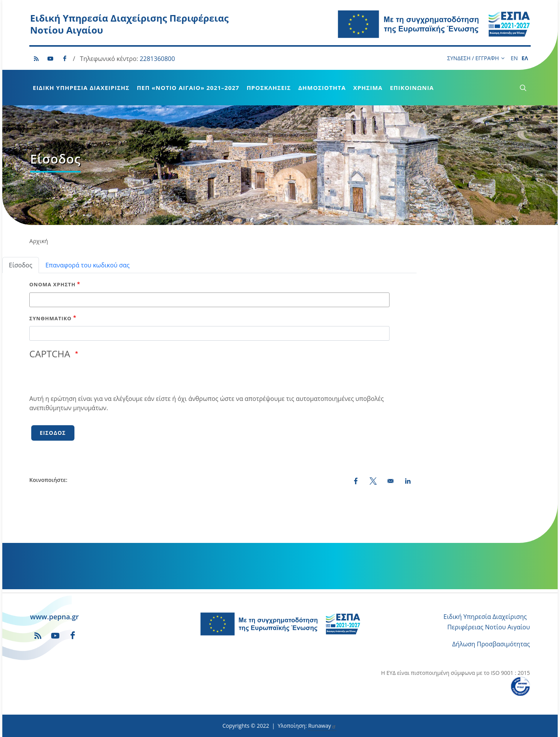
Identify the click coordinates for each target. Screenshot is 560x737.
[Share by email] (390, 481)
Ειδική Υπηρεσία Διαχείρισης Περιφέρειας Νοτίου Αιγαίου (129, 24)
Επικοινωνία (412, 88)
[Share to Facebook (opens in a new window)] (356, 481)
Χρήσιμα (368, 88)
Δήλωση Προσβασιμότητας (491, 644)
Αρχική (39, 241)
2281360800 (157, 59)
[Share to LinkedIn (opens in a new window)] (408, 481)
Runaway (322, 726)
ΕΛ (525, 58)
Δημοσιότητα (322, 88)
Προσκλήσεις (269, 88)
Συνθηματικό (51, 318)
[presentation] (88, 379)
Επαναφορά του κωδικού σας (88, 265)
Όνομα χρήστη (52, 284)
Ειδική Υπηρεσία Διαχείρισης (81, 88)
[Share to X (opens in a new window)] (373, 481)
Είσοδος (21, 265)
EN (514, 58)
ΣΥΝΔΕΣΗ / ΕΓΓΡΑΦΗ (476, 58)
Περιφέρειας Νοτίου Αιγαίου (489, 627)
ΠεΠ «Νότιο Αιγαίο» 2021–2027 (188, 88)
